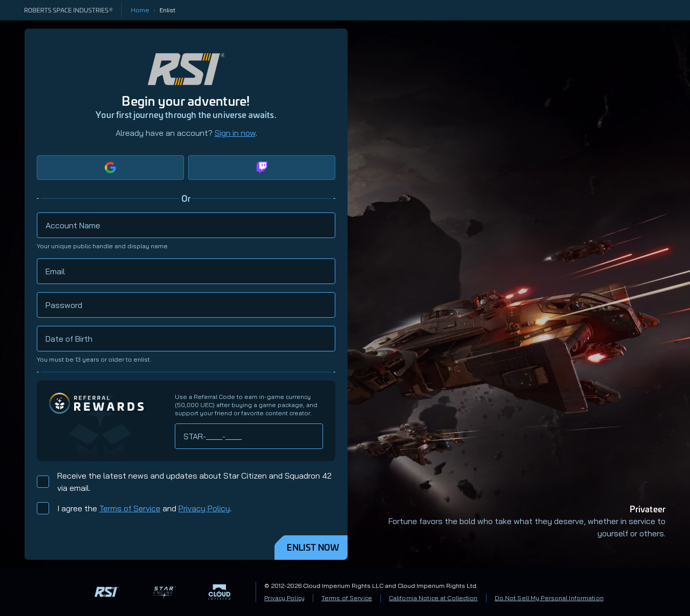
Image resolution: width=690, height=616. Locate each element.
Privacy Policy (204, 508)
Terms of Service (130, 508)
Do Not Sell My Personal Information (549, 598)
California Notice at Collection (433, 598)
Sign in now (235, 133)
